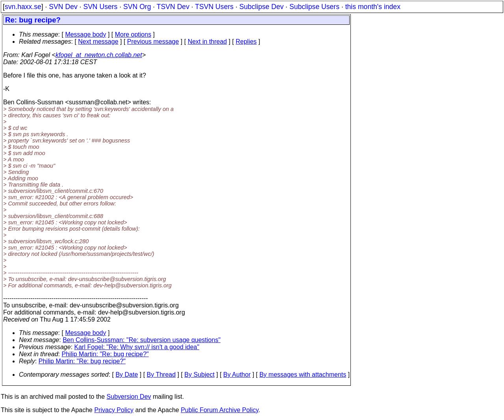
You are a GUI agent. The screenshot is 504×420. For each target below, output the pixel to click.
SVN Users (100, 7)
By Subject (199, 375)
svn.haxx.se (23, 7)
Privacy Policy (114, 410)
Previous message (153, 42)
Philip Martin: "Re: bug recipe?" (105, 354)
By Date (127, 375)
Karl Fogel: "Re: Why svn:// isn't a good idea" (137, 347)
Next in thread (208, 42)
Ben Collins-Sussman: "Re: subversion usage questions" (142, 340)
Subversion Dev (129, 397)
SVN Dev (63, 7)
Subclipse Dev (261, 7)
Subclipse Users (314, 7)
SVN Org (137, 7)
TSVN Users (214, 7)
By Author (237, 375)
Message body (85, 34)
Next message (98, 42)
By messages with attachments (303, 375)
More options (133, 34)
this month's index (373, 7)
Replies (246, 42)
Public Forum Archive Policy (220, 410)
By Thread (161, 375)
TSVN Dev (173, 7)
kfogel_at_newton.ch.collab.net (99, 55)
